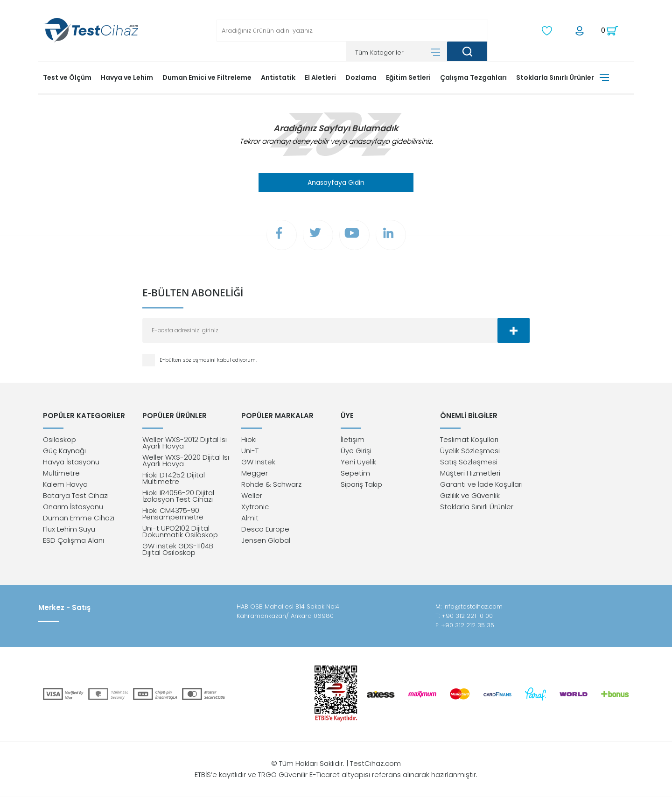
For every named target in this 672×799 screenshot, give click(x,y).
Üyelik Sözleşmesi (470, 452)
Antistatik (278, 77)
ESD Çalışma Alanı (73, 542)
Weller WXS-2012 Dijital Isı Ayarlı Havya (185, 445)
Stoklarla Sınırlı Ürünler (555, 77)
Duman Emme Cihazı (79, 520)
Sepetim (355, 475)
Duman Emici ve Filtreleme (207, 77)
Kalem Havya (65, 486)
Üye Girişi (356, 452)
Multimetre (61, 475)
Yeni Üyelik (358, 464)
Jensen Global (266, 542)
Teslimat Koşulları (469, 441)
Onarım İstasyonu (73, 508)
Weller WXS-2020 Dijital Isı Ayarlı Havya (186, 462)
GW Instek (258, 464)
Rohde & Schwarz (271, 486)
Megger (255, 475)
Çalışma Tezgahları (473, 77)
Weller (252, 497)
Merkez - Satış (64, 609)
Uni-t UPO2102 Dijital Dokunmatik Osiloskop (180, 533)
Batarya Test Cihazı (76, 497)
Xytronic (255, 508)
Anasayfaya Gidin (336, 182)
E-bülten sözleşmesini (188, 361)
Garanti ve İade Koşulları (481, 486)
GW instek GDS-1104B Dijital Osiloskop (178, 551)
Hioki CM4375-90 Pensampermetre (173, 515)
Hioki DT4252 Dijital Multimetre (174, 480)
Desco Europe (265, 531)
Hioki (249, 441)
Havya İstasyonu (71, 464)
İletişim (353, 441)
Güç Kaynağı (64, 452)
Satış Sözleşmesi (469, 464)
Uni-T (250, 452)
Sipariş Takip (361, 486)
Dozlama (361, 77)
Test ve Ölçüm (67, 77)
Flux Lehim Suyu (69, 531)
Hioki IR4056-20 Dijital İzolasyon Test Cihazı (178, 498)
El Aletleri (320, 77)
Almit (250, 520)
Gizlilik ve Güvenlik (470, 497)
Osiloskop (59, 441)
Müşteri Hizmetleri (470, 475)
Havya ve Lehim (127, 77)
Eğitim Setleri (408, 77)
